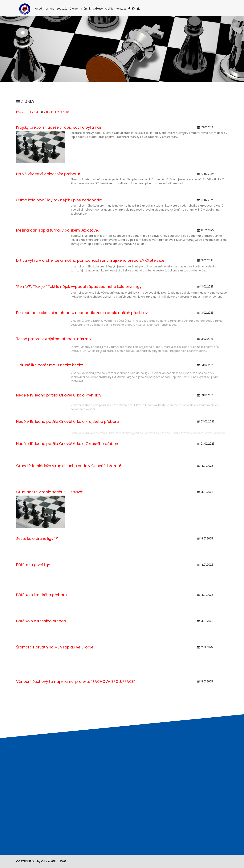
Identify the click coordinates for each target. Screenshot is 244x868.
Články (74, 8)
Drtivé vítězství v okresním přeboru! (48, 174)
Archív (110, 8)
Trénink (86, 8)
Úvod (39, 8)
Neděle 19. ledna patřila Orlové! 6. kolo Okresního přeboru (68, 444)
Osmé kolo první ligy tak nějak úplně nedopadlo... (60, 200)
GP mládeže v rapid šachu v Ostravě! (50, 492)
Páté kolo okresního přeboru (42, 621)
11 (55, 112)
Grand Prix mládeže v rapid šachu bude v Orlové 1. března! (69, 466)
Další (66, 112)
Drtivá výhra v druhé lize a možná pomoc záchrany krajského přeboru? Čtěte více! (91, 260)
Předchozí (23, 112)
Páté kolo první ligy (33, 565)
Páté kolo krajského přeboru (41, 595)
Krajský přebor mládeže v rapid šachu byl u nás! (59, 127)
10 (52, 112)
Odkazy (98, 8)
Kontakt (121, 8)
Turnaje (50, 8)
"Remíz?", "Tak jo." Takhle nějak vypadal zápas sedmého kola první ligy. (79, 287)
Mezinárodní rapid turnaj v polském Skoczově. (57, 230)
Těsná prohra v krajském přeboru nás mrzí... (55, 339)
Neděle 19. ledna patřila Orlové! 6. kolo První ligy (59, 395)
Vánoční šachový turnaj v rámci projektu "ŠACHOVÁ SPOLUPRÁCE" (75, 682)
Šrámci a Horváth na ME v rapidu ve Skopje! (55, 647)
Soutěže (62, 8)
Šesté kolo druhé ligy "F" (37, 539)
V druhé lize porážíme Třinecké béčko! (50, 365)
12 (58, 112)
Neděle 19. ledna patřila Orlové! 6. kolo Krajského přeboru (67, 422)
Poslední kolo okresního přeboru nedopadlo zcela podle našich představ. (82, 313)
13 (61, 112)
